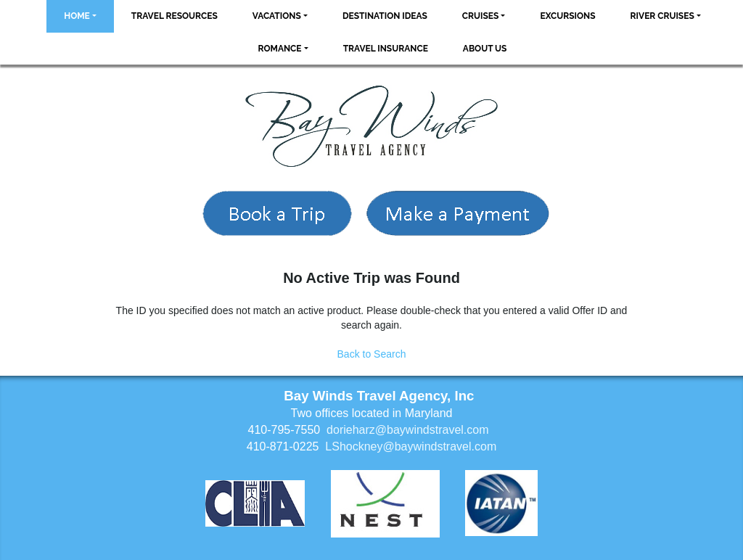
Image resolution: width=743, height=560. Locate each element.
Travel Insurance (386, 49)
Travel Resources (175, 16)
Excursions (567, 16)
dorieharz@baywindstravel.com (407, 430)
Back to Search (372, 354)
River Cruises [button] (662, 16)
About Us (485, 49)
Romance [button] (280, 49)
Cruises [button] (481, 16)
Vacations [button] (277, 16)
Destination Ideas (385, 16)
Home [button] (77, 16)
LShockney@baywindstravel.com (411, 446)
